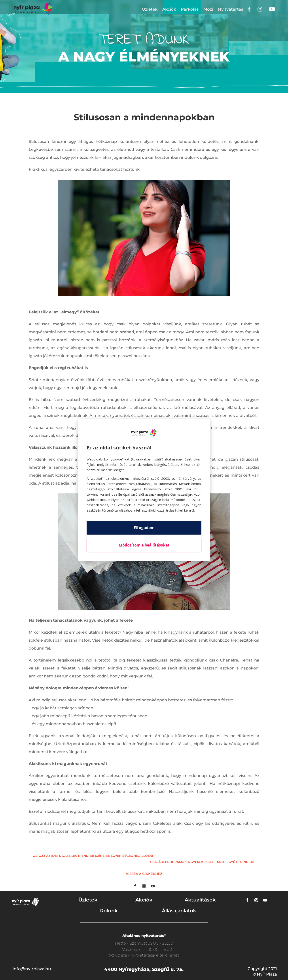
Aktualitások (200, 900)
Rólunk (109, 911)
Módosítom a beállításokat (144, 545)
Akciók (169, 9)
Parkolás (190, 9)
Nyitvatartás (231, 9)
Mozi (208, 9)
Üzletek (150, 9)
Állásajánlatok (179, 911)
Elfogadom (144, 528)
